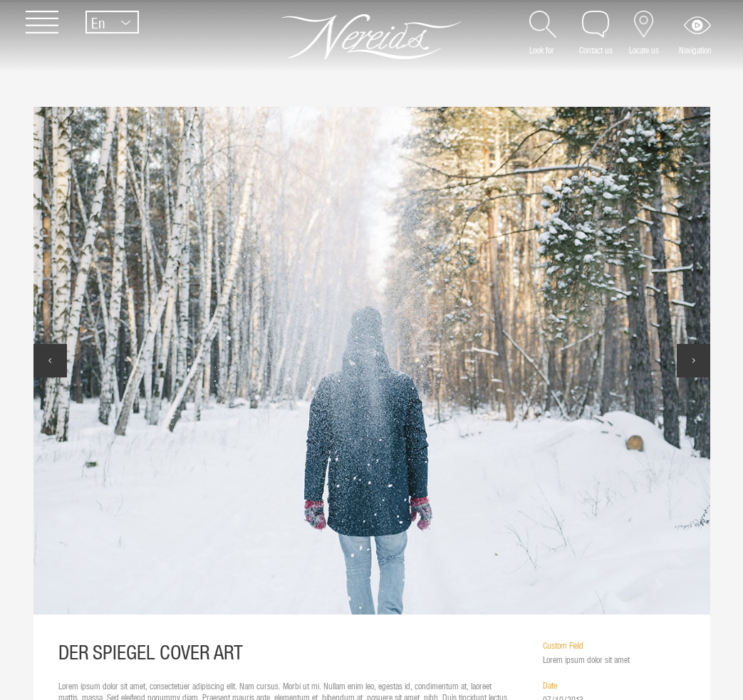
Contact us (596, 50)
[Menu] (35, 30)
